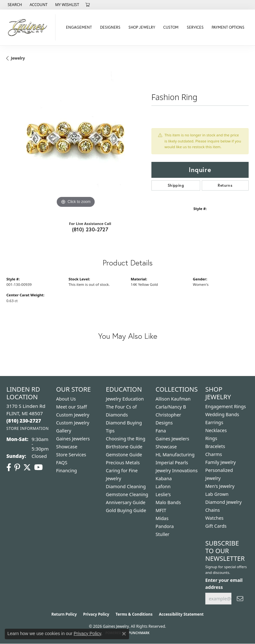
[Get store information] (28, 428)
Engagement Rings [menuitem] (226, 406)
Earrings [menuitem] (214, 422)
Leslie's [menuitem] (163, 494)
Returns (225, 185)
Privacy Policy (96, 614)
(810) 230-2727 (90, 229)
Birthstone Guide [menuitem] (124, 447)
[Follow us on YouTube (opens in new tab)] (38, 467)
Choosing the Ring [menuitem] (126, 439)
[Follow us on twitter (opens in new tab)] (27, 467)
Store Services (71, 455)
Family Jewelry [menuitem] (221, 462)
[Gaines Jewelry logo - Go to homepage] (29, 27)
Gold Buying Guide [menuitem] (126, 510)
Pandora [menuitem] (165, 526)
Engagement (79, 27)
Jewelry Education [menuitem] (125, 399)
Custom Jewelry (73, 415)
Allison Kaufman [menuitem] (173, 399)
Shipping (176, 185)
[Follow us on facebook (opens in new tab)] (9, 467)
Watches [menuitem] (214, 518)
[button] (14, 5)
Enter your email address (224, 583)
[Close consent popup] (124, 634)
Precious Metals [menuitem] (123, 463)
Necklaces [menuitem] (216, 430)
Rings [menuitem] (211, 438)
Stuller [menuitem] (162, 534)
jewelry (18, 58)
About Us (66, 399)
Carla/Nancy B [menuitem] (171, 407)
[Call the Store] (24, 421)
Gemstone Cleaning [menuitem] (127, 494)
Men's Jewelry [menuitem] (220, 486)
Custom (171, 27)
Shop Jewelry (142, 27)
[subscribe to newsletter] (240, 599)
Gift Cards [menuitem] (216, 526)
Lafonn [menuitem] (163, 486)
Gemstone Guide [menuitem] (124, 455)
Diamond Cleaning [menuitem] (126, 486)
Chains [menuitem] (213, 510)
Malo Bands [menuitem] (168, 502)
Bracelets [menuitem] (215, 446)
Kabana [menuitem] (164, 478)
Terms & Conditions (134, 614)
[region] (76, 140)
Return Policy (64, 614)
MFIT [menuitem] (161, 510)
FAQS (62, 463)
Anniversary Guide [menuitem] (126, 502)
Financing (66, 470)
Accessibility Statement (181, 614)
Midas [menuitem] (162, 518)
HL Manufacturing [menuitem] (175, 455)
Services (195, 27)
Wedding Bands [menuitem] (222, 414)
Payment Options (228, 27)
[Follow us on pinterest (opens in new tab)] (17, 467)
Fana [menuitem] (161, 431)
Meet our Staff (72, 407)
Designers (110, 27)
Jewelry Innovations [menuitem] (177, 470)
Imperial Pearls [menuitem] (172, 463)
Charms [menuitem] (214, 454)
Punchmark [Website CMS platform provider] (139, 633)
